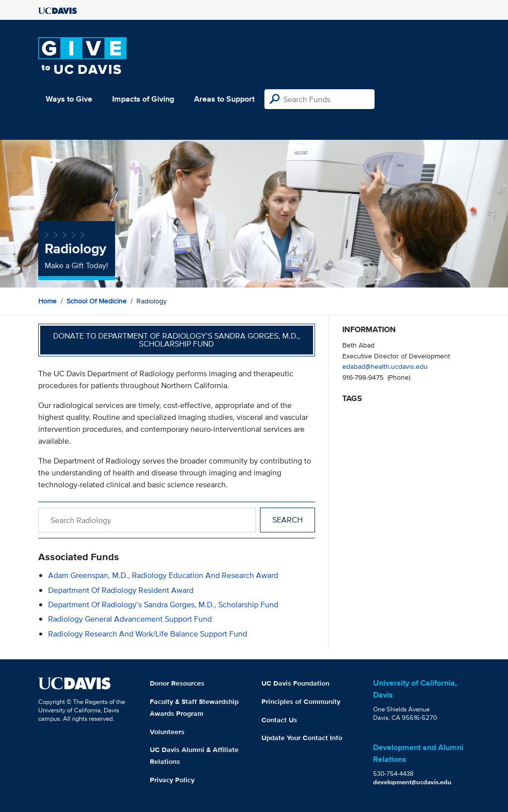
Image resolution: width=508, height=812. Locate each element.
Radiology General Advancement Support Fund (130, 619)
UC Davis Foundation (295, 683)
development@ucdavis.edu (412, 782)
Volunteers (167, 732)
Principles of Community (301, 701)
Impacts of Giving (143, 99)
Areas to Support (224, 99)
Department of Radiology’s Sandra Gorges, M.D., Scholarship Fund (163, 605)
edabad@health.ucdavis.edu (385, 366)
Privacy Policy (172, 780)
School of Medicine (96, 301)
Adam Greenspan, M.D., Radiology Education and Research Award (163, 575)
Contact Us (279, 720)
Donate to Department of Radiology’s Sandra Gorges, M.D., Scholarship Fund (177, 340)
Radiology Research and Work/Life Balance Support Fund (148, 634)
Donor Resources (177, 683)
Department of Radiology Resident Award (121, 590)
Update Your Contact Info (302, 738)
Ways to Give (69, 99)
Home (47, 301)
